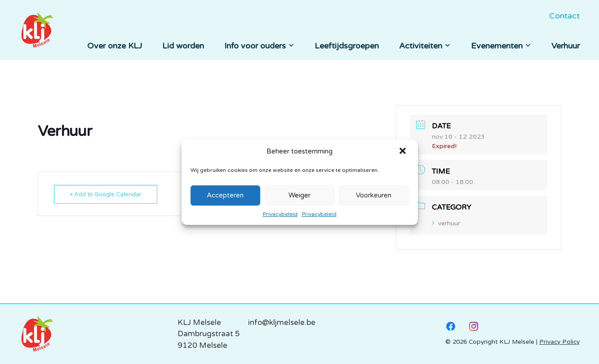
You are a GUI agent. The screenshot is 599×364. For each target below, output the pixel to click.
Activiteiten (425, 46)
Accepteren (225, 195)
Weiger (299, 195)
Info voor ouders (259, 46)
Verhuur (566, 46)
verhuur (446, 223)
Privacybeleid (280, 214)
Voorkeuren (374, 195)
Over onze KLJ (115, 46)
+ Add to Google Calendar (106, 194)
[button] (404, 152)
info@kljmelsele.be (282, 322)
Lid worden (183, 46)
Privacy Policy (559, 342)
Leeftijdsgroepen (347, 46)
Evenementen (501, 46)
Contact (564, 16)
